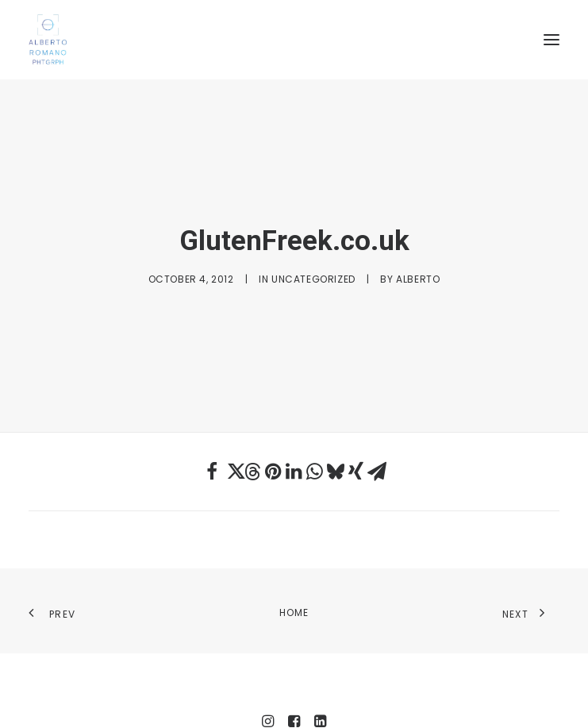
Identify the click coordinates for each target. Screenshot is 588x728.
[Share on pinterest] (274, 449)
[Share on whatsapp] (315, 449)
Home (294, 589)
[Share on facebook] (212, 449)
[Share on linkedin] (294, 449)
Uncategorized (313, 267)
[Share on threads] (253, 449)
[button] (551, 40)
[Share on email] (377, 449)
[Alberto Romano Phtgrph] (294, 40)
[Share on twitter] (233, 449)
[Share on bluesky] (336, 449)
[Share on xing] (356, 449)
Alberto (418, 267)
